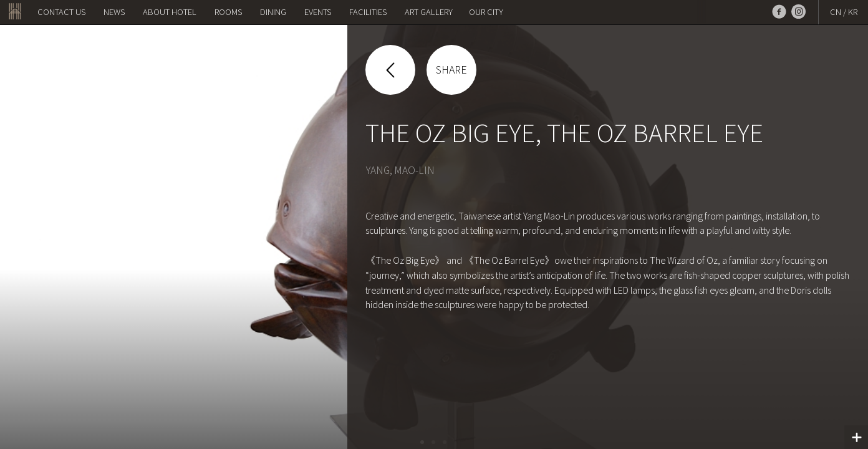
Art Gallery (429, 12)
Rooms (228, 12)
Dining (273, 12)
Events (318, 12)
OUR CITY (486, 12)
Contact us (61, 12)
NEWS (114, 12)
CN (836, 12)
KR (853, 12)
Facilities (368, 12)
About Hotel (170, 12)
